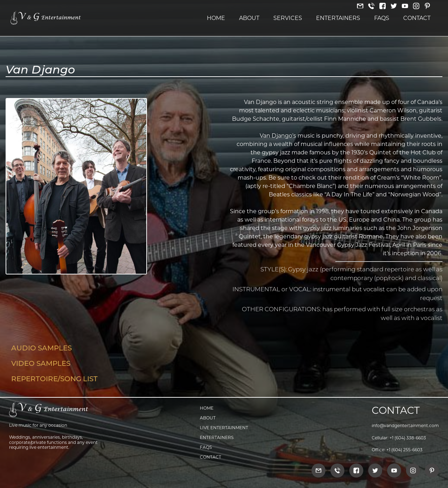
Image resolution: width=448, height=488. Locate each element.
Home (216, 18)
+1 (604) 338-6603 (408, 438)
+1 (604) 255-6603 (404, 450)
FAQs (382, 18)
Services (288, 18)
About (249, 18)
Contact (417, 18)
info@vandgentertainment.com (405, 426)
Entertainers (338, 18)
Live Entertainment (224, 428)
